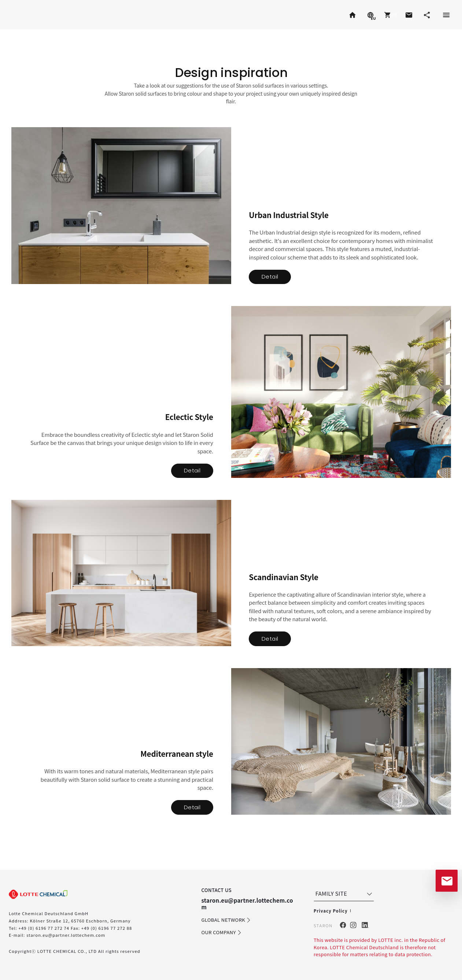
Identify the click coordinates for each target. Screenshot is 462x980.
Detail (270, 277)
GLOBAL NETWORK (226, 920)
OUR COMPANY (221, 933)
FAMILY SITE (345, 894)
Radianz (74, 15)
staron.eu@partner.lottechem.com (66, 935)
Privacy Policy (331, 911)
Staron (23, 15)
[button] (389, 15)
